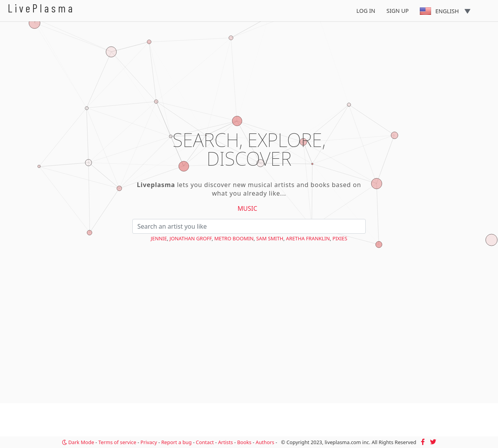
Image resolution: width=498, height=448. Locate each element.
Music (248, 208)
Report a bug (176, 442)
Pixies (340, 238)
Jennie (159, 238)
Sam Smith (270, 238)
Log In (366, 11)
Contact (205, 442)
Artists (225, 442)
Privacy (149, 442)
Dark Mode (78, 442)
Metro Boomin (234, 238)
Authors (265, 442)
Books (244, 442)
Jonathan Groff (191, 238)
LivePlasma (41, 8)
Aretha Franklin (308, 238)
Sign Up (397, 11)
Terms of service (117, 442)
